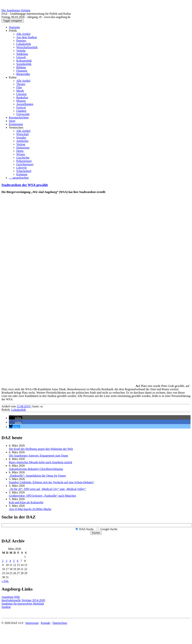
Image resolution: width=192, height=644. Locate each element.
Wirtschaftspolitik (27, 47)
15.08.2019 (24, 406)
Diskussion (23, 148)
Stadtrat (6, 607)
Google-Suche (109, 529)
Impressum (32, 623)
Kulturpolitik (24, 61)
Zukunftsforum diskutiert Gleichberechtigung (36, 469)
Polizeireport (24, 161)
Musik (20, 91)
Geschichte (23, 158)
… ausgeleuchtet (19, 178)
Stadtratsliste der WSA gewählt (25, 185)
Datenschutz (60, 623)
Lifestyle (22, 168)
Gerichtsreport (25, 164)
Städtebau (22, 54)
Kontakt (46, 623)
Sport (12, 121)
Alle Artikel (23, 34)
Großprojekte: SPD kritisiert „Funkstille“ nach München (42, 496)
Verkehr (21, 51)
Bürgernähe (23, 74)
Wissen (21, 154)
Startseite (14, 27)
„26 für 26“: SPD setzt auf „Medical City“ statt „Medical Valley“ (47, 489)
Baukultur (22, 97)
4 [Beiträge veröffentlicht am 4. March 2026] (10, 561)
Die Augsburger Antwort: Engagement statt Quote (39, 456)
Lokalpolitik (24, 44)
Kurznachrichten (19, 117)
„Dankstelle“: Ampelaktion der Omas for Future (37, 476)
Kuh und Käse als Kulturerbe (26, 502)
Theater (21, 84)
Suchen (96, 533)
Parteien (21, 41)
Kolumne (22, 174)
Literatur (21, 94)
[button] (16, 418)
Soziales (21, 138)
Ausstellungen (25, 104)
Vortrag (21, 144)
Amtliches (22, 141)
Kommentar (16, 124)
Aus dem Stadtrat (27, 37)
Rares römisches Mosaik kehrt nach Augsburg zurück (41, 462)
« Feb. (5, 581)
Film (19, 87)
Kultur (13, 77)
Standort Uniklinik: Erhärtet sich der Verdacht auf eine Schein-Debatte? (51, 482)
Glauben (21, 111)
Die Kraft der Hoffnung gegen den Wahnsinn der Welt (41, 449)
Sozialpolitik (24, 64)
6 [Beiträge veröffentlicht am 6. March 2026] (18, 561)
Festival (21, 107)
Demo (20, 151)
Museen (21, 101)
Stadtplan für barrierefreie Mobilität (23, 604)
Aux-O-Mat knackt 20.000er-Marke (30, 509)
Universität (23, 114)
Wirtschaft (22, 134)
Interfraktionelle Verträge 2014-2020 (23, 600)
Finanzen (22, 71)
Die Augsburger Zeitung (16, 10)
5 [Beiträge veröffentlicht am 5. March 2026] (14, 561)
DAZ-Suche (86, 529)
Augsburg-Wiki (11, 597)
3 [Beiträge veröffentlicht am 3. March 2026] (6, 561)
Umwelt (21, 57)
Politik (13, 31)
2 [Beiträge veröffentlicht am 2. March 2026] (3, 561)
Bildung (21, 67)
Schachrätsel (24, 171)
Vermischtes (16, 128)
